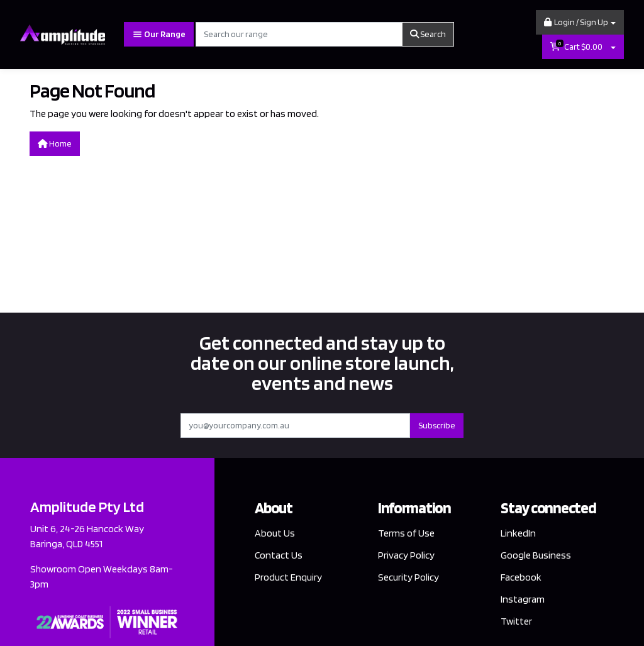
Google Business (536, 555)
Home (55, 143)
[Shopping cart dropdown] (613, 47)
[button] (580, 22)
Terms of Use (406, 533)
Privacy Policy (406, 555)
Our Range (159, 34)
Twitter (516, 621)
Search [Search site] (428, 34)
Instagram (523, 599)
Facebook (521, 577)
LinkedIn (518, 533)
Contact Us (279, 555)
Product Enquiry (288, 577)
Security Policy (408, 577)
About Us (275, 533)
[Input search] (299, 34)
